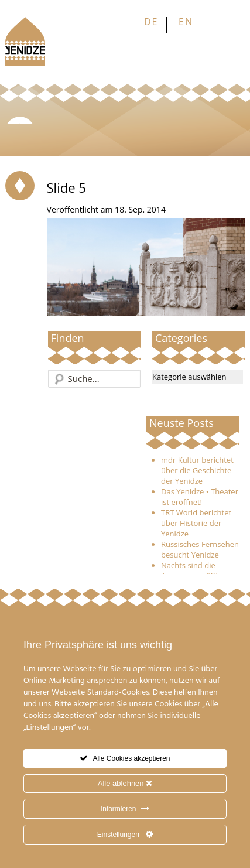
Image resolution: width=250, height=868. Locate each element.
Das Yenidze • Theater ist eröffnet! (200, 497)
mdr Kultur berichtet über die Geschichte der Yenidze (197, 470)
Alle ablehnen (125, 783)
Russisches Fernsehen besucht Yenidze (200, 549)
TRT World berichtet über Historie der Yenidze (196, 523)
